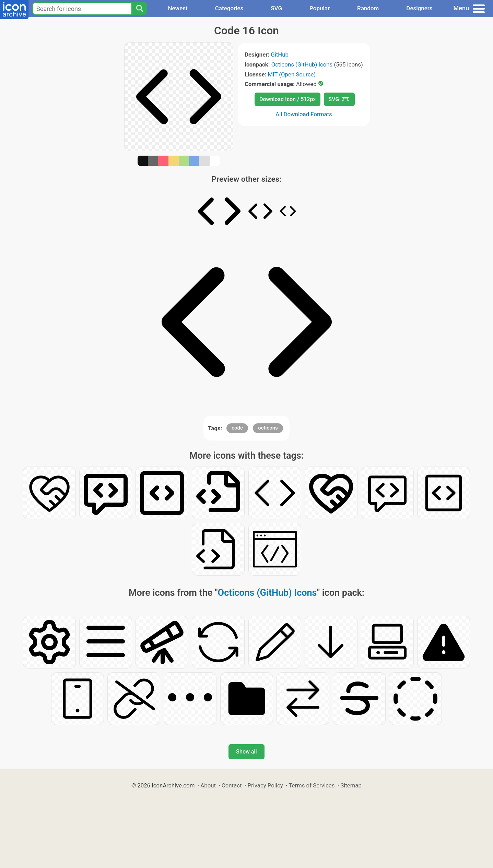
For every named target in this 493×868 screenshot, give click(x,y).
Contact (232, 785)
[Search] (139, 9)
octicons (268, 428)
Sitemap (351, 785)
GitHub (280, 55)
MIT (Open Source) (292, 74)
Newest (178, 8)
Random (368, 8)
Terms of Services (312, 785)
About (208, 785)
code (237, 428)
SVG (276, 8)
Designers (419, 8)
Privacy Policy (265, 785)
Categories (229, 8)
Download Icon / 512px (287, 99)
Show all (246, 752)
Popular (320, 8)
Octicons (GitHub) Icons (302, 64)
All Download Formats (304, 114)
